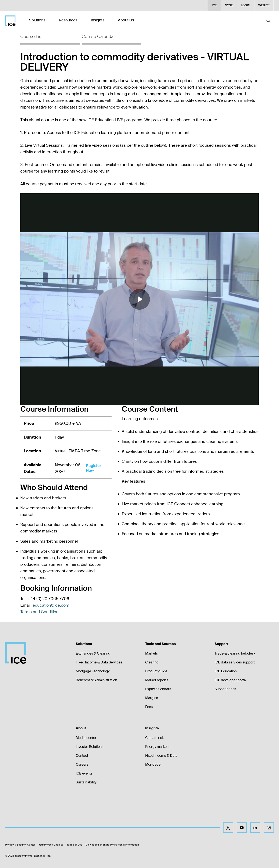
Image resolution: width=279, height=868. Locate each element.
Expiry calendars (158, 689)
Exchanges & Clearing (93, 653)
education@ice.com (51, 605)
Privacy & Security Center (20, 845)
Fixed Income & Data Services (99, 662)
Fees (149, 707)
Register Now (94, 468)
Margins (152, 698)
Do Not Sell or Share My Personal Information (112, 845)
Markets (151, 653)
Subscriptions (225, 689)
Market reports (157, 680)
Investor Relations (90, 747)
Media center (86, 738)
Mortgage (153, 764)
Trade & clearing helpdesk (235, 653)
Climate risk (154, 738)
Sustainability (86, 782)
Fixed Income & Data (161, 756)
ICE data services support (235, 662)
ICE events (84, 773)
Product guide (156, 671)
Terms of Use (74, 845)
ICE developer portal (231, 680)
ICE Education (226, 671)
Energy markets (157, 747)
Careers (82, 764)
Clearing (152, 662)
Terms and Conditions (40, 612)
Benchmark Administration (96, 680)
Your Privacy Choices (51, 845)
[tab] (50, 38)
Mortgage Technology (93, 671)
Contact (82, 756)
